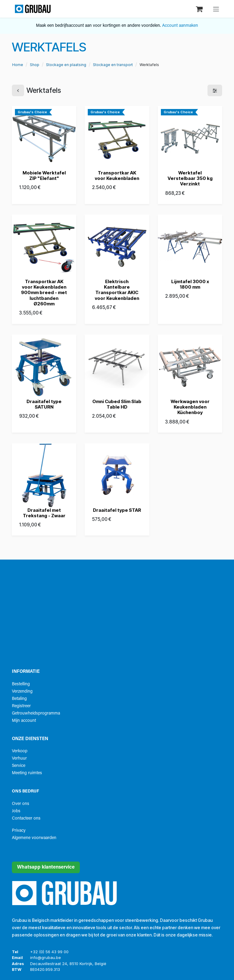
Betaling (19, 699)
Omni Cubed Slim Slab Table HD (117, 404)
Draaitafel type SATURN (44, 404)
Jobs (16, 811)
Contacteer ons (26, 818)
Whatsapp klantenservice (46, 867)
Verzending (22, 692)
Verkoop (20, 751)
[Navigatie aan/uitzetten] (216, 9)
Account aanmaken (180, 26)
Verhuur (19, 759)
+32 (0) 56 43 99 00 (49, 952)
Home (18, 65)
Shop (35, 65)
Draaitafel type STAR (117, 510)
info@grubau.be (46, 957)
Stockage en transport (113, 65)
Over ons (21, 804)
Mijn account (24, 721)
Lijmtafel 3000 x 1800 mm (190, 284)
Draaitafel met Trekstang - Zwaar (44, 513)
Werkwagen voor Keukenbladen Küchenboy (190, 407)
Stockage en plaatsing (66, 65)
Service (19, 766)
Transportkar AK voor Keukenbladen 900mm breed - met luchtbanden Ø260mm (44, 293)
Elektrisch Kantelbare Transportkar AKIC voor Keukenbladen (117, 290)
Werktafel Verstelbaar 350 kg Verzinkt (190, 178)
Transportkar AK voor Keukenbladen (117, 176)
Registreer (21, 706)
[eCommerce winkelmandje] (200, 9)
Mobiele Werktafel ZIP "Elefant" (44, 176)
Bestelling (21, 684)
